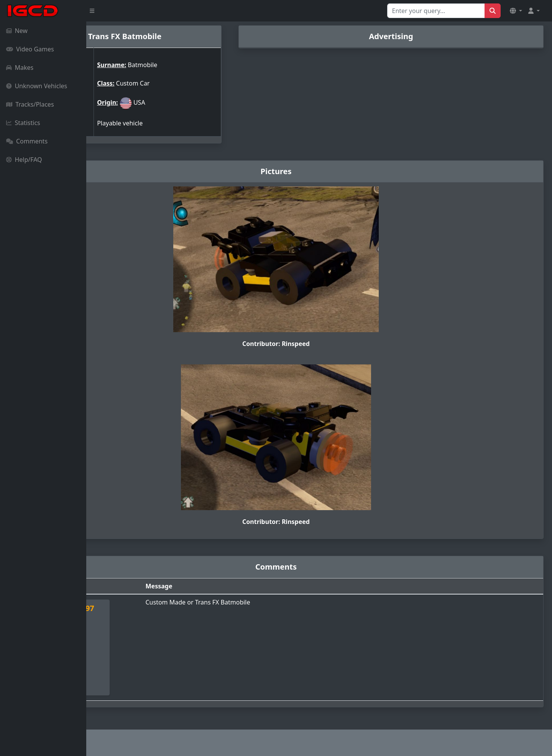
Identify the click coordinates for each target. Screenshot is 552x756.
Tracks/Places (30, 104)
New (17, 31)
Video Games (30, 49)
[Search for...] (436, 11)
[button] (516, 11)
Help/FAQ (24, 160)
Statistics (23, 123)
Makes (20, 68)
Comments (27, 141)
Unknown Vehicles (37, 86)
